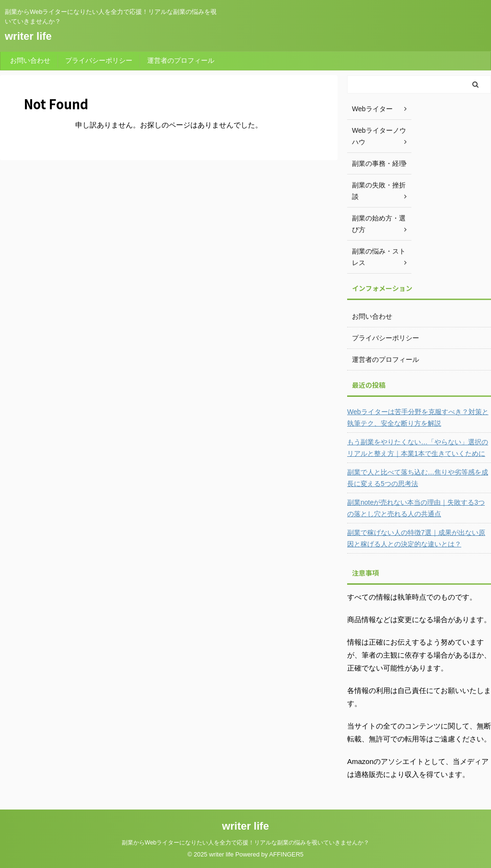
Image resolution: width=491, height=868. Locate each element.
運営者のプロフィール (181, 60)
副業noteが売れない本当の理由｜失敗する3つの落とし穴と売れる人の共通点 (416, 508)
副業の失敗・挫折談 (379, 191)
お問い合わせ (30, 60)
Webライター (372, 109)
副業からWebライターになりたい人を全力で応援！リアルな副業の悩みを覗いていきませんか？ (245, 843)
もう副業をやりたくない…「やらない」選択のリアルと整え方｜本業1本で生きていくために (418, 448)
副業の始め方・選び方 (379, 224)
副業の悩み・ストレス (379, 257)
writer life (28, 36)
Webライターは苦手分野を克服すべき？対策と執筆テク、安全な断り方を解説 (418, 417)
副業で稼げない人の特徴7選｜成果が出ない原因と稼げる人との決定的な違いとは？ (416, 538)
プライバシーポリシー (99, 60)
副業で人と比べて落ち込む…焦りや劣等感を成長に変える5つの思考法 (418, 478)
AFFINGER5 (286, 854)
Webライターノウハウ (379, 136)
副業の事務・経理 (379, 163)
